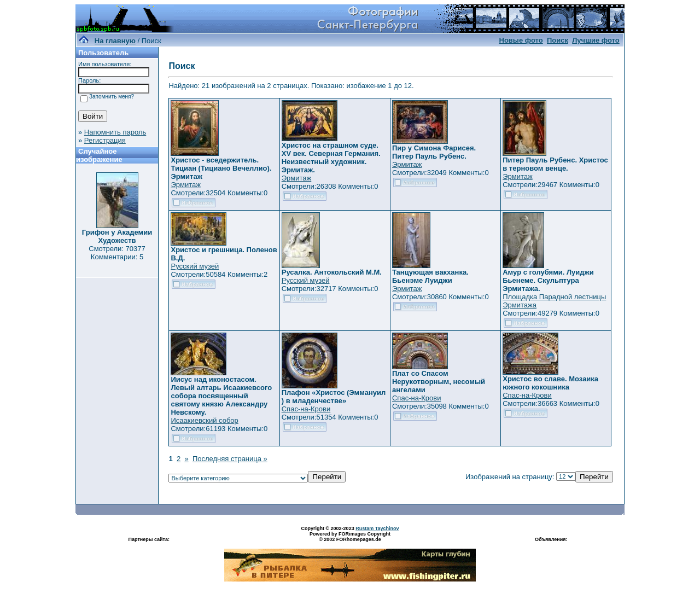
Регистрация (105, 140)
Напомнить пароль (115, 132)
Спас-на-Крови (306, 409)
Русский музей (195, 266)
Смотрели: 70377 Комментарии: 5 (117, 253)
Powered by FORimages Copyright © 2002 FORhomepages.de (350, 537)
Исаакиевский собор (204, 420)
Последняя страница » (230, 459)
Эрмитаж (186, 185)
